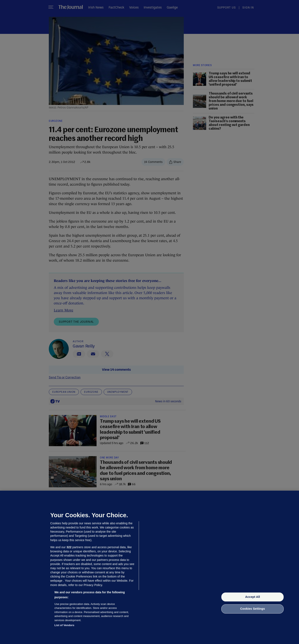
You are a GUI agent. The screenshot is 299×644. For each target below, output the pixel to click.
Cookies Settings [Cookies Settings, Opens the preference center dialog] (253, 609)
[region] (149, 567)
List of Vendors (64, 625)
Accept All (253, 597)
